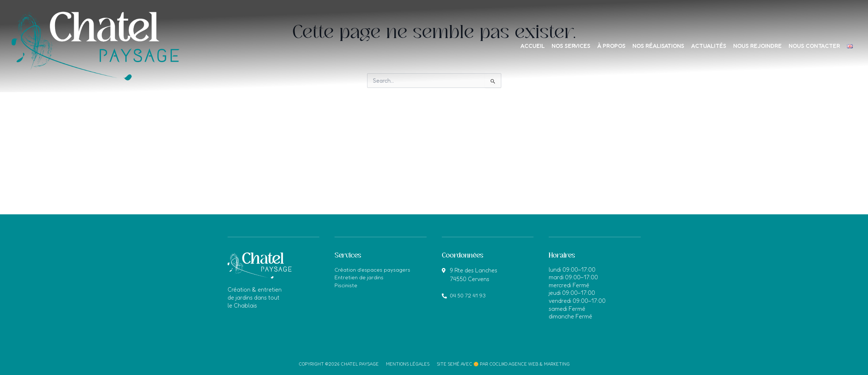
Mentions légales (408, 364)
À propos (595, 46)
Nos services (552, 46)
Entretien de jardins (360, 277)
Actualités (699, 46)
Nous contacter (809, 46)
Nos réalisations (645, 46)
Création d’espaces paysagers (374, 269)
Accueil (511, 46)
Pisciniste (346, 285)
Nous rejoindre (750, 46)
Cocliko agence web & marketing (529, 364)
